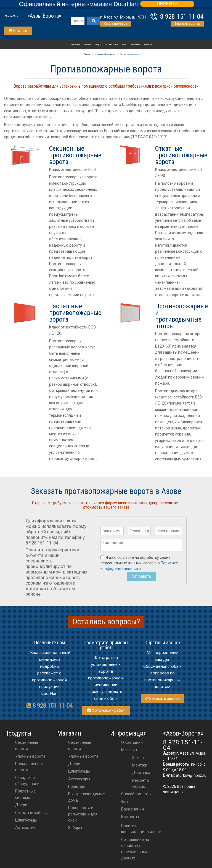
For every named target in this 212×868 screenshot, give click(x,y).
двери (74, 764)
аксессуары (79, 779)
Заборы (75, 828)
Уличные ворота (30, 756)
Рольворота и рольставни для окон (83, 814)
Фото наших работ (106, 710)
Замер (138, 758)
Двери (21, 805)
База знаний (135, 45)
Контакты (148, 45)
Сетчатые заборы (31, 813)
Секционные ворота (27, 746)
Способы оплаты (111, 45)
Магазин (88, 45)
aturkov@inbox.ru (191, 775)
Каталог (18, 31)
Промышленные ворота (30, 767)
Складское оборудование (28, 781)
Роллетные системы (25, 794)
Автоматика (26, 828)
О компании (76, 45)
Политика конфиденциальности (141, 829)
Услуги (98, 45)
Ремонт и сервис (141, 783)
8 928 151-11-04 (182, 17)
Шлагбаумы (26, 820)
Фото (124, 45)
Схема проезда (116, 24)
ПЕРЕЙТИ (167, 4)
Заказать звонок (187, 24)
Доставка (141, 773)
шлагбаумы (79, 771)
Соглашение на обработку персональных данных (135, 849)
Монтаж (140, 765)
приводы (76, 786)
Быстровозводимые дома (87, 797)
